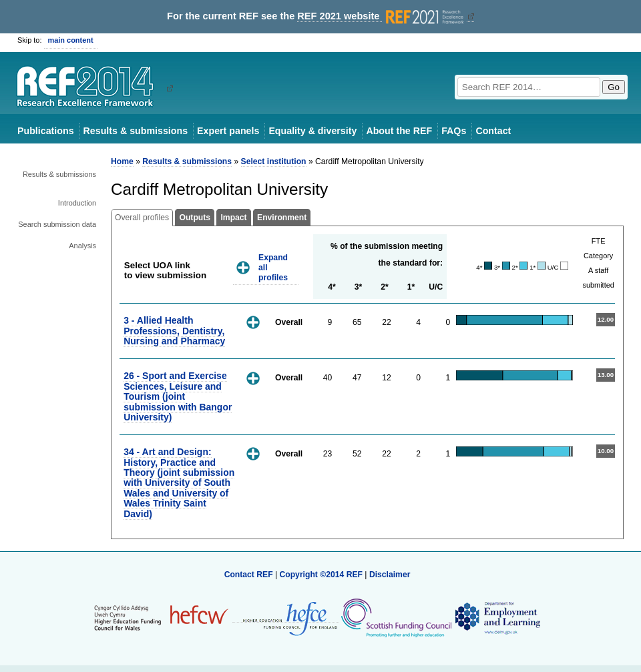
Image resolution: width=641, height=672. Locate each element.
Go (614, 87)
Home (122, 161)
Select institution (274, 161)
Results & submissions (136, 131)
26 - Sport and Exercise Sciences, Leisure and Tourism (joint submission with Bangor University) (178, 396)
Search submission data (57, 224)
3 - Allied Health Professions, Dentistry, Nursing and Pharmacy (174, 331)
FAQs (454, 131)
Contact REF (249, 575)
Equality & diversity (312, 131)
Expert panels (228, 131)
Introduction (77, 203)
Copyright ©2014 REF (322, 575)
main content (71, 40)
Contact (493, 131)
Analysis (82, 246)
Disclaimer (390, 575)
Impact (233, 218)
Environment (282, 218)
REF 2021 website (382, 16)
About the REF (399, 131)
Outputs (195, 218)
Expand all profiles (273, 267)
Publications (46, 131)
